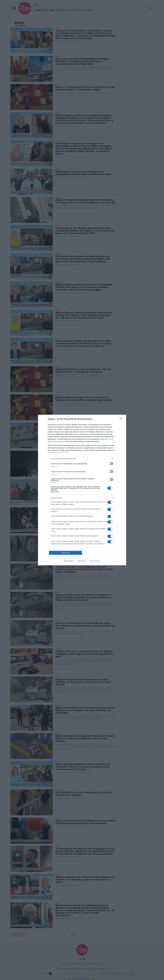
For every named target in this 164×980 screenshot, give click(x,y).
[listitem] (82, 459)
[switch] (110, 464)
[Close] (122, 419)
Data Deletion (69, 561)
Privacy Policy (95, 561)
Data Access (82, 561)
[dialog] (82, 490)
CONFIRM (66, 553)
